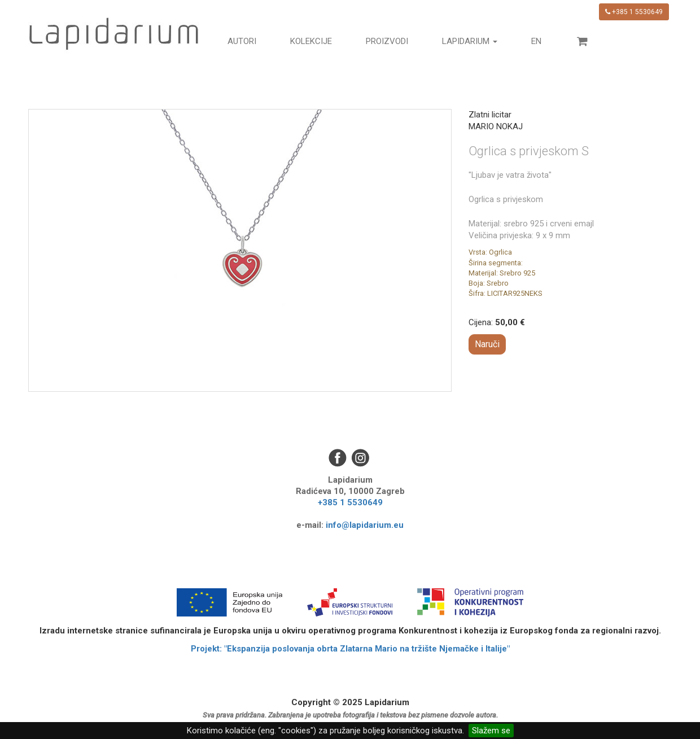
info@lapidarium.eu (365, 525)
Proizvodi (387, 41)
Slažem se (491, 731)
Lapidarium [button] (470, 41)
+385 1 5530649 (634, 12)
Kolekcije (311, 41)
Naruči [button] (487, 344)
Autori (242, 41)
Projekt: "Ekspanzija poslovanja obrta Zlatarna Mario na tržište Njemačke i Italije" (350, 649)
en (536, 41)
